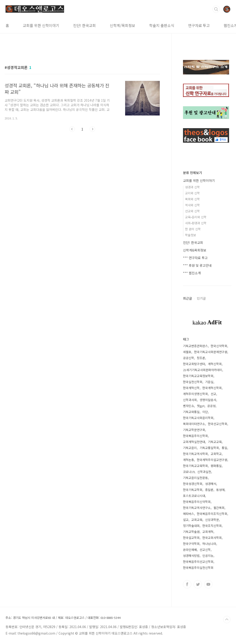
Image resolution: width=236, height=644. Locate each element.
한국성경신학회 (193, 484)
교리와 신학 (192, 193)
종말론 (209, 490)
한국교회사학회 (212, 538)
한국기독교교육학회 (195, 466)
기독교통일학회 (209, 448)
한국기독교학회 (193, 490)
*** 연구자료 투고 (195, 258)
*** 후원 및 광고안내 (197, 265)
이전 (72, 129)
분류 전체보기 (192, 173)
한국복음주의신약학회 (197, 502)
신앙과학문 (212, 520)
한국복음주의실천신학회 (198, 568)
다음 (92, 129)
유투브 (208, 584)
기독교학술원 (191, 532)
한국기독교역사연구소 (197, 508)
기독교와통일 (191, 412)
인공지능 (208, 556)
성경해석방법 (191, 556)
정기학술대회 (191, 526)
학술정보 (191, 235)
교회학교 (216, 454)
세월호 (187, 352)
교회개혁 (208, 532)
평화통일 (216, 466)
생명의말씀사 (208, 400)
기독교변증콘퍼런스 (195, 346)
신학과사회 (190, 400)
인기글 (201, 298)
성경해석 (211, 484)
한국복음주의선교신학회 (198, 562)
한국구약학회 (191, 544)
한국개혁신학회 (212, 388)
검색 (216, 9)
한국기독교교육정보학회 (198, 376)
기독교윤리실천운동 (195, 478)
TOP (227, 620)
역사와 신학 (192, 205)
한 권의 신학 (193, 229)
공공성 (211, 406)
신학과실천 (204, 472)
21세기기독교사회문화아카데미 (203, 370)
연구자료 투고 (199, 25)
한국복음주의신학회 (195, 436)
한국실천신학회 (193, 382)
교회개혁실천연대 (194, 442)
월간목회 (219, 508)
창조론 (201, 358)
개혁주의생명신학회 (195, 394)
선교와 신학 (192, 211)
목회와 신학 (192, 199)
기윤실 (209, 382)
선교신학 (205, 550)
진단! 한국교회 (84, 25)
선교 (213, 394)
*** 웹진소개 (192, 273)
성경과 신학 (192, 187)
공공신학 (189, 358)
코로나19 (189, 472)
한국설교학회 (191, 538)
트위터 (198, 584)
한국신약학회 (219, 346)
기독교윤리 (190, 448)
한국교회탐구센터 (194, 364)
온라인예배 (190, 550)
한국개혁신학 (191, 388)
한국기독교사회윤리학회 (198, 418)
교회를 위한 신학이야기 (41, 25)
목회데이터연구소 (194, 424)
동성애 (220, 490)
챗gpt (201, 406)
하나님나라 (209, 544)
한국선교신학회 (218, 424)
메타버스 (189, 514)
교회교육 (197, 520)
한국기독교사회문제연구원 (211, 352)
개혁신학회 (215, 364)
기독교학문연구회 (194, 430)
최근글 (187, 298)
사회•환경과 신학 (196, 223)
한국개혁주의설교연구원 (212, 460)
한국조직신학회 (212, 526)
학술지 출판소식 (162, 25)
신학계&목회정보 (195, 250)
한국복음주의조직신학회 (212, 514)
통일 (224, 448)
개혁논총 (189, 460)
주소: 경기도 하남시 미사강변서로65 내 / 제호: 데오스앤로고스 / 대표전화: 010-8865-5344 (63, 618)
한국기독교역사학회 (195, 454)
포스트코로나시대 (194, 496)
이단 (205, 412)
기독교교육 (215, 442)
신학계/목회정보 (122, 25)
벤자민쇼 (189, 406)
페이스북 (187, 584)
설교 (186, 520)
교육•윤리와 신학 (196, 217)
